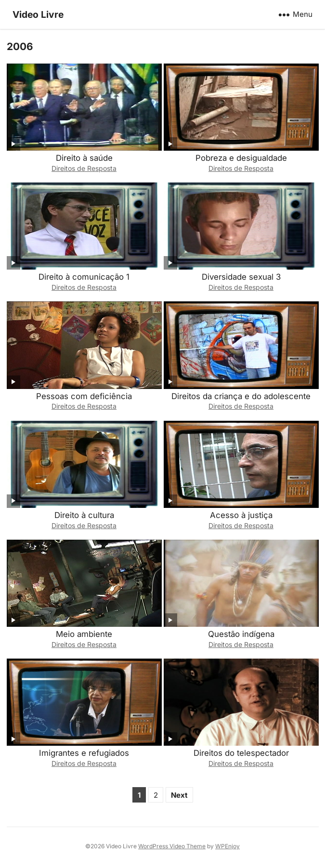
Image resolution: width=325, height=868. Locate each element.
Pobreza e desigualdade (241, 158)
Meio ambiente (84, 634)
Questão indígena (241, 634)
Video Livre (38, 14)
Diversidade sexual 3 (241, 277)
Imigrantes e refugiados (84, 753)
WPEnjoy (227, 846)
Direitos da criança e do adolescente (241, 396)
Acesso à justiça (241, 515)
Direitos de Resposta (84, 168)
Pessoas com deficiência (84, 396)
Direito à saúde (84, 158)
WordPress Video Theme (172, 846)
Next (179, 795)
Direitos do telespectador (241, 753)
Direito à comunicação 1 (84, 277)
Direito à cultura (84, 515)
